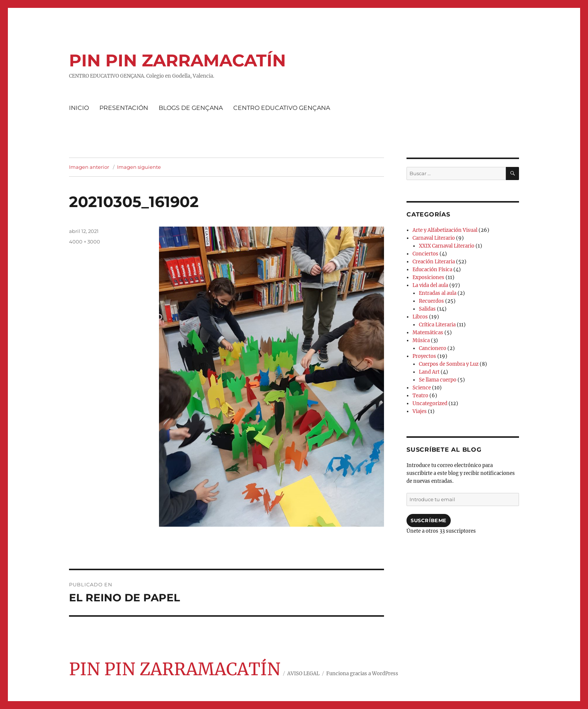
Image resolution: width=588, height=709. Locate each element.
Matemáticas (428, 333)
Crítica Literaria (437, 325)
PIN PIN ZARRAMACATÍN (177, 60)
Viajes (420, 411)
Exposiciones (428, 277)
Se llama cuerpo (438, 380)
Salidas (427, 309)
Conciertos (425, 254)
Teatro (420, 396)
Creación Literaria (434, 262)
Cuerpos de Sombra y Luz (449, 364)
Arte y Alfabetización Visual (445, 230)
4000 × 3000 (85, 242)
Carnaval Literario (434, 238)
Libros (420, 317)
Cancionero (433, 348)
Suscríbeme (429, 520)
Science (422, 388)
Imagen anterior (89, 167)
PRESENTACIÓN (124, 108)
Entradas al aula (438, 293)
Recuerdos (431, 301)
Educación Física (432, 270)
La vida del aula (430, 285)
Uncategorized (430, 403)
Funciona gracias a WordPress (362, 674)
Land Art (429, 372)
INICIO (79, 108)
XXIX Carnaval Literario (447, 246)
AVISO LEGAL (303, 674)
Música (421, 340)
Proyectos (424, 356)
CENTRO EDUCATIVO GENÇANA (282, 108)
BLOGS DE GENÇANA (191, 108)
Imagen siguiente (139, 167)
